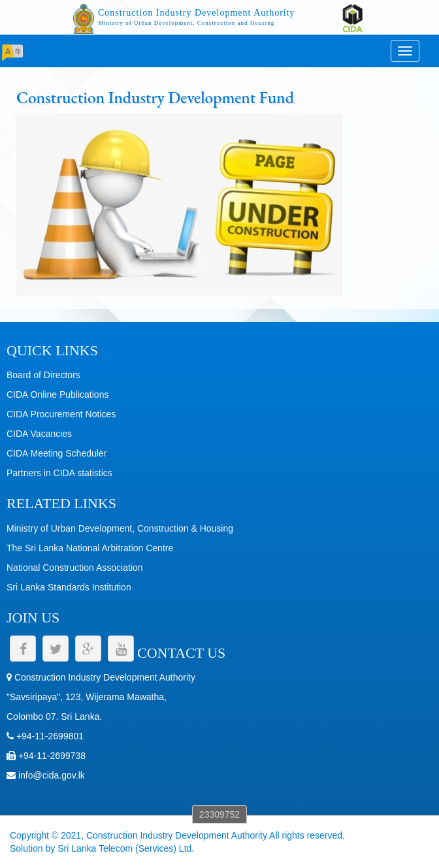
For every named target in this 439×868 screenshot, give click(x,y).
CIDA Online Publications (57, 394)
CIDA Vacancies (39, 434)
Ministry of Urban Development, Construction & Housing (120, 528)
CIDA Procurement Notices (61, 414)
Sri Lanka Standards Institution (69, 587)
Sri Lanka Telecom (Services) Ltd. (126, 848)
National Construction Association (75, 568)
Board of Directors (43, 375)
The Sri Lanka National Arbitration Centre (90, 548)
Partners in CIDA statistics (59, 473)
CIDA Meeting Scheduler (57, 453)
